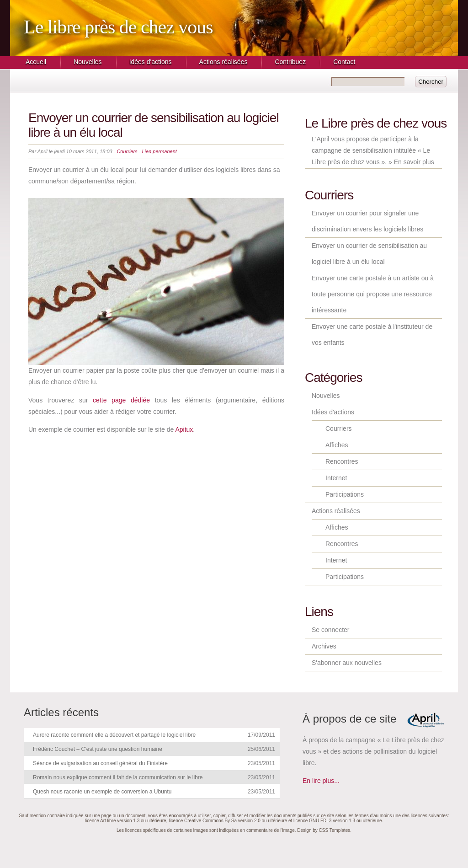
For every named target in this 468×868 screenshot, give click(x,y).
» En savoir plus (411, 162)
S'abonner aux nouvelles (347, 663)
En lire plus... (321, 781)
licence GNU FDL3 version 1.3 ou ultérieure (338, 821)
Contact (344, 62)
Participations (345, 494)
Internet (336, 478)
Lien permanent (159, 151)
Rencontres (342, 461)
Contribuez (290, 62)
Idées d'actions (151, 62)
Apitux (184, 429)
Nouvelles (88, 62)
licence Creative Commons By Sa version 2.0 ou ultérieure (228, 821)
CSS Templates (335, 830)
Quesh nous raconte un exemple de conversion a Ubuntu (102, 792)
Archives (324, 646)
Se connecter (331, 630)
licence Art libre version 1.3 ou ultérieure (126, 821)
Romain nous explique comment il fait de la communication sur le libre (118, 777)
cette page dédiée (121, 400)
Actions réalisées (223, 62)
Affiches (337, 445)
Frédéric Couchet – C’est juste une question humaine (98, 749)
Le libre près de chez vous (118, 27)
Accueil (36, 62)
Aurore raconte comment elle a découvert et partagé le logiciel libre (114, 735)
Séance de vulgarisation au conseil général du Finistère (100, 763)
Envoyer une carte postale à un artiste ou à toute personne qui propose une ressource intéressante (373, 294)
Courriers (127, 151)
